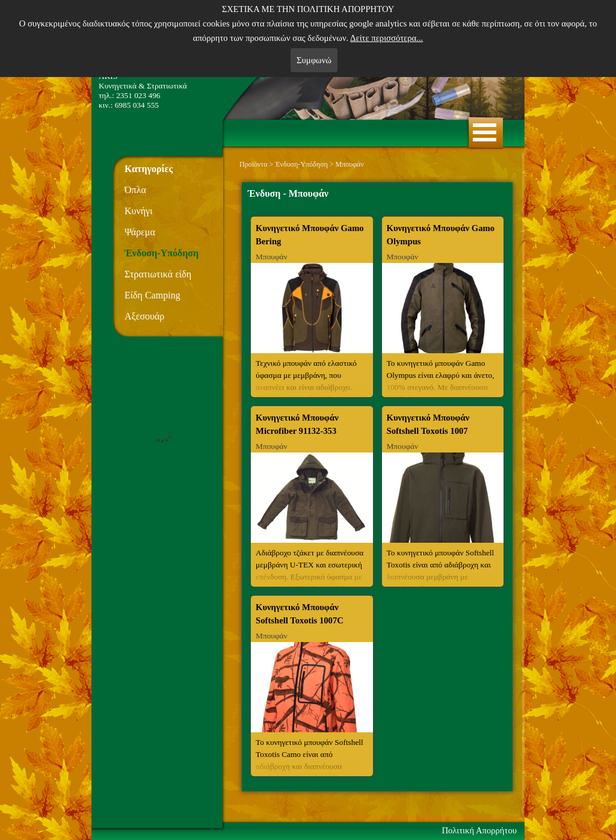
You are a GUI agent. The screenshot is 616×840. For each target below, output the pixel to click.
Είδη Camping (152, 295)
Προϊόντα (253, 164)
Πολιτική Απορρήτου (479, 830)
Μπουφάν (350, 164)
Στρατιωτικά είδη (158, 274)
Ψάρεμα (140, 232)
